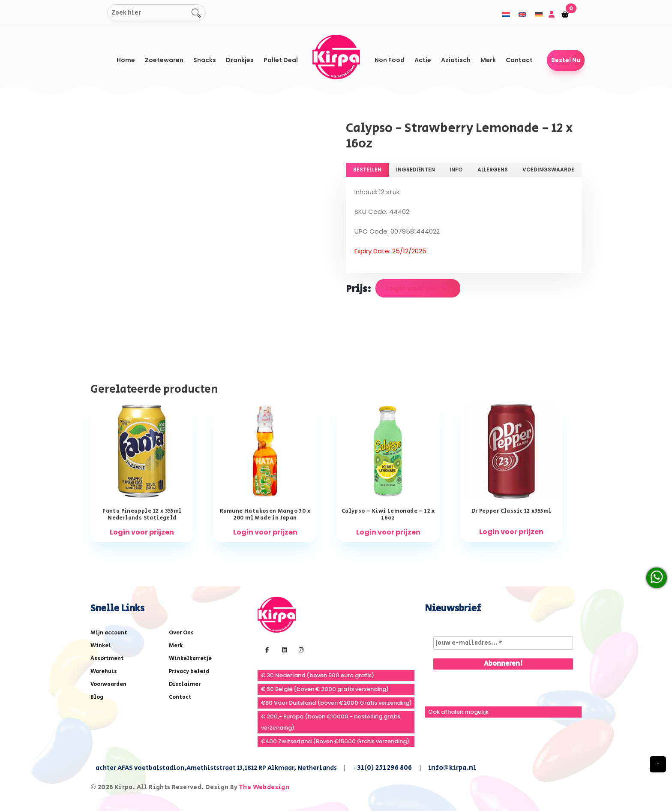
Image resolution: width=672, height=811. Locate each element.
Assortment (107, 659)
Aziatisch (456, 60)
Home (126, 60)
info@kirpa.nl (452, 768)
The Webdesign (264, 787)
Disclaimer (185, 684)
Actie (423, 60)
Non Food (390, 60)
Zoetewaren (164, 60)
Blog (97, 697)
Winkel (101, 646)
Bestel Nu (566, 60)
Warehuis (104, 671)
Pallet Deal (281, 60)
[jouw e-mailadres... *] (503, 643)
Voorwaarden (108, 684)
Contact (519, 60)
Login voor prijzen (418, 288)
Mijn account (109, 633)
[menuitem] (506, 14)
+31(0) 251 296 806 (382, 768)
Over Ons (181, 633)
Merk (488, 60)
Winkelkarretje (190, 659)
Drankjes (240, 60)
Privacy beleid (189, 671)
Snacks (205, 60)
